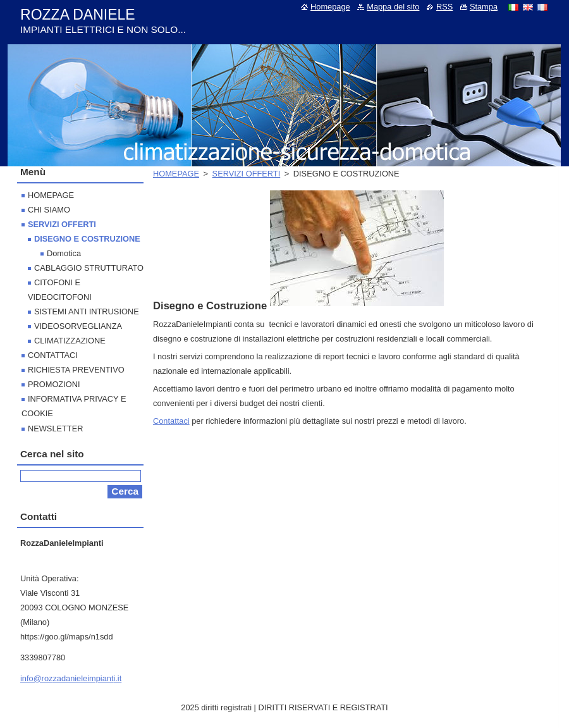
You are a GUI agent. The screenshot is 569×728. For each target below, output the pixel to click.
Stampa (484, 7)
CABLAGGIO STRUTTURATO (89, 268)
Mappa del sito (393, 7)
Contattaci (171, 421)
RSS (444, 7)
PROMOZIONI (54, 384)
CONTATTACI (53, 355)
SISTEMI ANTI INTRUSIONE (87, 312)
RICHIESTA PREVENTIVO (76, 370)
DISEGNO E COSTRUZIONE (87, 239)
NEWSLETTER (55, 429)
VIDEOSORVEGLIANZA (78, 326)
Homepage (330, 7)
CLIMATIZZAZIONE (70, 341)
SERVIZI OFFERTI (247, 174)
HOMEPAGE (176, 174)
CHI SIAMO (49, 210)
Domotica (64, 253)
